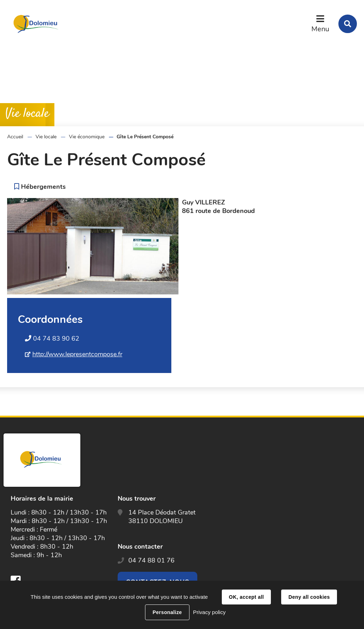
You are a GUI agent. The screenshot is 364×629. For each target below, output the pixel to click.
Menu (320, 29)
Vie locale (46, 137)
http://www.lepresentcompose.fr (77, 354)
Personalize (167, 612)
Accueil (15, 137)
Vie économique (87, 137)
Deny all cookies (309, 597)
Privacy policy (209, 612)
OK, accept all (246, 597)
